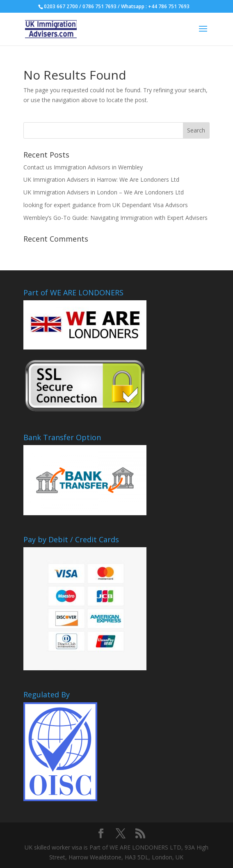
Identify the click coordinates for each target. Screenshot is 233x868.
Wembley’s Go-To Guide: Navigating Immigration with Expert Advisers (115, 218)
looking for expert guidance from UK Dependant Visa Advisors (106, 205)
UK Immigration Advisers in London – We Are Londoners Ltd (104, 192)
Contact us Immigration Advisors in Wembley (83, 167)
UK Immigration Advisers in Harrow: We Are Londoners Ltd (101, 179)
